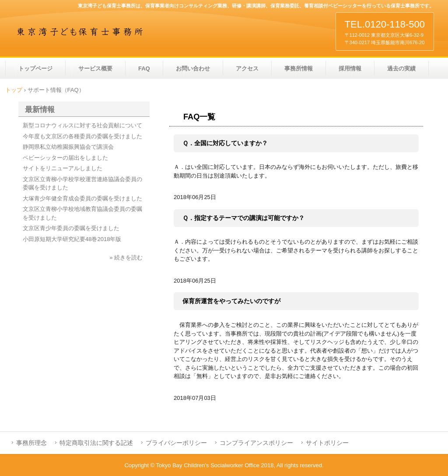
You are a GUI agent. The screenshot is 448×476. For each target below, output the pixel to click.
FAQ (144, 68)
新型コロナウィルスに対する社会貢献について (82, 125)
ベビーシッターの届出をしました (65, 158)
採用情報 (350, 68)
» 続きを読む (126, 257)
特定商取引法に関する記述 (96, 443)
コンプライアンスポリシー (256, 443)
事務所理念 (31, 443)
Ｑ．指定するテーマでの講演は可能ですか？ (243, 218)
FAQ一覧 (199, 117)
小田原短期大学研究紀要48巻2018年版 (72, 239)
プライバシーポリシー (176, 443)
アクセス (247, 68)
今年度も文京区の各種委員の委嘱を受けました (82, 136)
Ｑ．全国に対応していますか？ (225, 143)
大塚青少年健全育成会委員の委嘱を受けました (82, 198)
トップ (14, 90)
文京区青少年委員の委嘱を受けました (71, 228)
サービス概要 (95, 68)
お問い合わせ (193, 68)
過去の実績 (401, 68)
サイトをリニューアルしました (63, 168)
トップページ (35, 68)
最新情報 (40, 110)
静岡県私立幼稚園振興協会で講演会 (68, 147)
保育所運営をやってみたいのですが (231, 301)
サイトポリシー (327, 443)
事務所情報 (299, 68)
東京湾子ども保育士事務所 (80, 31)
